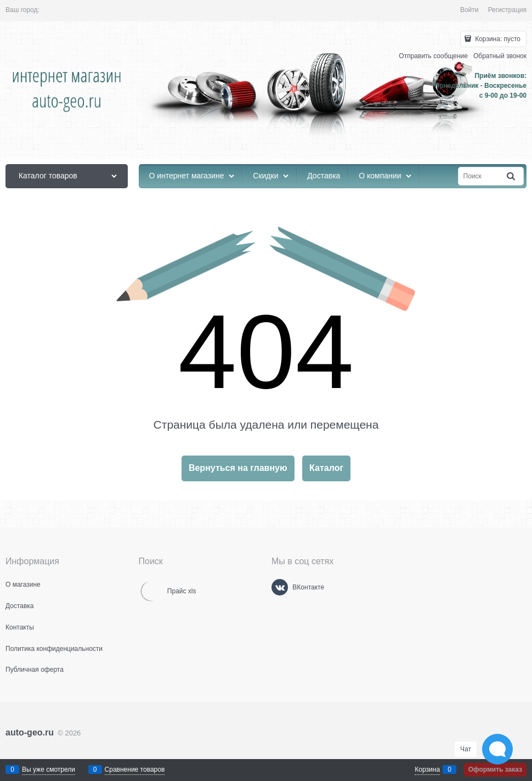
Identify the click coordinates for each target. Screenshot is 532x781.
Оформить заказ (495, 769)
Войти (469, 10)
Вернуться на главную (238, 468)
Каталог (326, 468)
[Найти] (512, 176)
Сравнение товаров (135, 769)
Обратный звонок (500, 56)
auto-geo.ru (30, 732)
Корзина (427, 769)
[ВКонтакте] (280, 587)
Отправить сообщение (433, 56)
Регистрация (507, 10)
